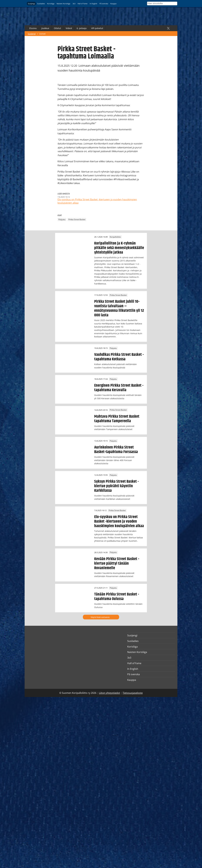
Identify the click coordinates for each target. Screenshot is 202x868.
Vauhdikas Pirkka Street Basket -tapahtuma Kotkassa (119, 357)
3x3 (74, 4)
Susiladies (41, 4)
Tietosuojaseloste (133, 693)
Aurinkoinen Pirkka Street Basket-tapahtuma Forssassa (116, 450)
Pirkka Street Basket (77, 219)
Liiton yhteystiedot (109, 693)
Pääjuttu (62, 219)
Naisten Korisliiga (63, 4)
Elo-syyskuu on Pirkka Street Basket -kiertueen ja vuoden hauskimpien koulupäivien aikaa (119, 521)
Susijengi (31, 4)
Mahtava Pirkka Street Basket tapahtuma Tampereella (117, 419)
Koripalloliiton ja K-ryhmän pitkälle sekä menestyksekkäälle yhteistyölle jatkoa (119, 248)
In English (93, 4)
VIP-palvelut (97, 28)
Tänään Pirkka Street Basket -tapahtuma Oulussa (117, 597)
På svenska (104, 4)
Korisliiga (51, 4)
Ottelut (57, 28)
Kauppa (113, 4)
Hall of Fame (83, 4)
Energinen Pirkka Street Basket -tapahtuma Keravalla (119, 388)
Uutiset (42, 34)
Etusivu (33, 28)
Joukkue (45, 28)
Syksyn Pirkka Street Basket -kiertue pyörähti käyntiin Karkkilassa (116, 486)
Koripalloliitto (115, 237)
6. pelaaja (82, 28)
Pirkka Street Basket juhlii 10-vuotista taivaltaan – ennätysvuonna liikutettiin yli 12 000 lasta (119, 308)
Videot (69, 28)
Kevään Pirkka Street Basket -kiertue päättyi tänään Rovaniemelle (117, 563)
